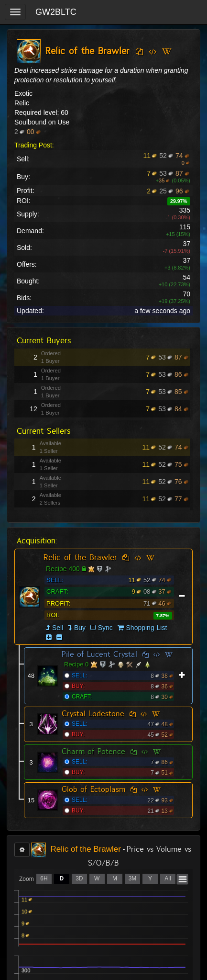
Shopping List (147, 628)
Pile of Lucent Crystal (99, 654)
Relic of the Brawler (80, 557)
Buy (80, 628)
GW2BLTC (56, 12)
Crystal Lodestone (93, 714)
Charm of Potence (93, 751)
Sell (58, 628)
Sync (102, 628)
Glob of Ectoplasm (93, 789)
